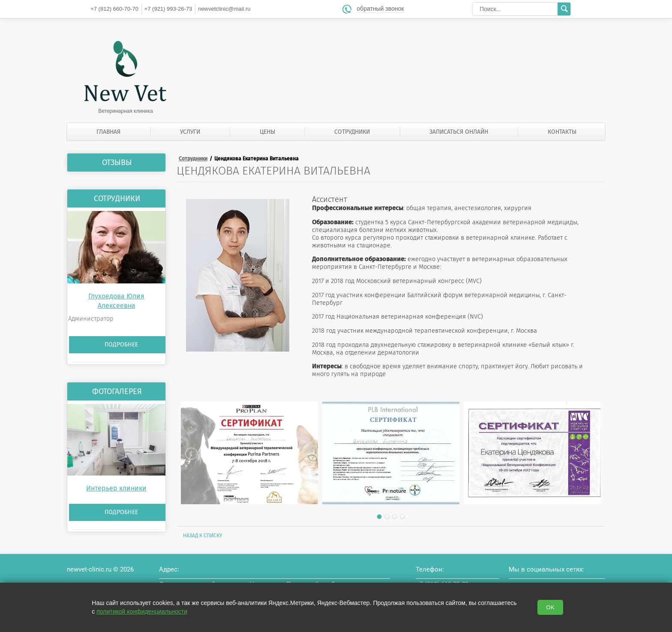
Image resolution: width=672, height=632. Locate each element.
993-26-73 (168, 9)
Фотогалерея (117, 391)
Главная (108, 132)
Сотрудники (352, 132)
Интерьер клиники (116, 488)
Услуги (190, 132)
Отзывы (117, 163)
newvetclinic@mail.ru (224, 9)
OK (550, 607)
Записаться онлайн (459, 132)
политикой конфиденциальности (142, 611)
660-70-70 (114, 9)
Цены (267, 132)
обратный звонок (380, 9)
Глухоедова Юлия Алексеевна (116, 301)
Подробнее (121, 345)
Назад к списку (202, 536)
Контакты (562, 132)
